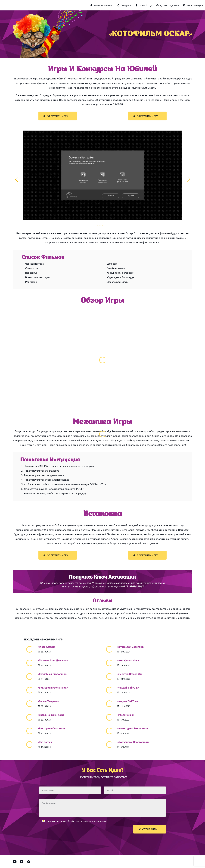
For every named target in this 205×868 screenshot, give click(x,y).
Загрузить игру (56, 116)
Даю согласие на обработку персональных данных (76, 821)
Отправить (148, 829)
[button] (98, 226)
